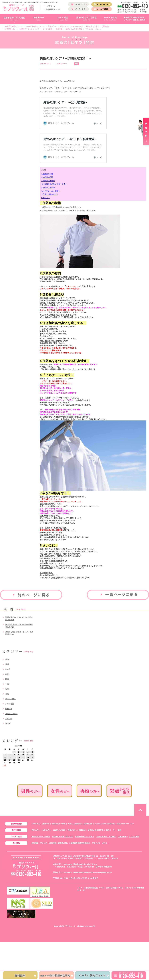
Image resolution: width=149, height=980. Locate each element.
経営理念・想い (11, 29)
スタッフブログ (11, 714)
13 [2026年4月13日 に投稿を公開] (5, 757)
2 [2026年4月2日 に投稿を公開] (19, 752)
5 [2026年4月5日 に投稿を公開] (32, 752)
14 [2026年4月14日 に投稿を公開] (10, 757)
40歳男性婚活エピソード (14, 26)
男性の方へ (52, 26)
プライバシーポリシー (93, 29)
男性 (7, 659)
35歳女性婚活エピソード (35, 26)
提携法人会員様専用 (96, 830)
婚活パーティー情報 (113, 830)
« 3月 (5, 765)
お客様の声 (88, 824)
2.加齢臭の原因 (47, 177)
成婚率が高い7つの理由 (41, 837)
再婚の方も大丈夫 (93, 26)
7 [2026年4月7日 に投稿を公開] (10, 755)
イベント (9, 719)
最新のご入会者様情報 (74, 29)
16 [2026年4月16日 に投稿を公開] (19, 757)
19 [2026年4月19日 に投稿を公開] (32, 757)
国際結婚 (106, 26)
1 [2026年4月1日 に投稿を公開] (14, 752)
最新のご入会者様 (75, 824)
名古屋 (8, 669)
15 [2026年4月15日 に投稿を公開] (14, 757)
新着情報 (59, 29)
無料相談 (9, 709)
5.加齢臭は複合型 (48, 187)
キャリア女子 (11, 699)
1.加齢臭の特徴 (47, 174)
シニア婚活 (10, 704)
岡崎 (7, 679)
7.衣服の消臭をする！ (50, 194)
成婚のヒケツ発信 (58, 824)
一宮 (7, 684)
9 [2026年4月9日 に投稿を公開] (19, 755)
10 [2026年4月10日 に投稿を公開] (23, 755)
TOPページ (36, 824)
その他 (8, 724)
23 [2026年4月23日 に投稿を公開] (19, 760)
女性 (7, 689)
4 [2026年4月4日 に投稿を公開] (28, 752)
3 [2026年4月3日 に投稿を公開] (23, 752)
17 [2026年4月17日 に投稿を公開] (23, 757)
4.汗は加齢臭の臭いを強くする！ (54, 184)
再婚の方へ (72, 830)
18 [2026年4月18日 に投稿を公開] (28, 757)
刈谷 (7, 674)
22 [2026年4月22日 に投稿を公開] (14, 760)
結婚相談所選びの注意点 (80, 843)
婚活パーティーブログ (125, 824)
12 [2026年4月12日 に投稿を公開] (32, 755)
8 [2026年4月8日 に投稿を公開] (14, 755)
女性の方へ (63, 26)
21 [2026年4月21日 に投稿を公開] (10, 760)
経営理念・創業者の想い (59, 843)
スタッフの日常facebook (105, 824)
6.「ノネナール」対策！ (51, 191)
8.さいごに (45, 198)
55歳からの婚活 (77, 26)
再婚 (7, 694)
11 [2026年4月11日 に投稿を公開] (28, 755)
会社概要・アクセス (39, 843)
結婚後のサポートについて (29, 29)
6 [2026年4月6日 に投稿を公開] (5, 755)
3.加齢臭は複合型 (48, 181)
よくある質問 (47, 29)
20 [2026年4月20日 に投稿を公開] (5, 760)
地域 (7, 664)
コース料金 (122, 837)
